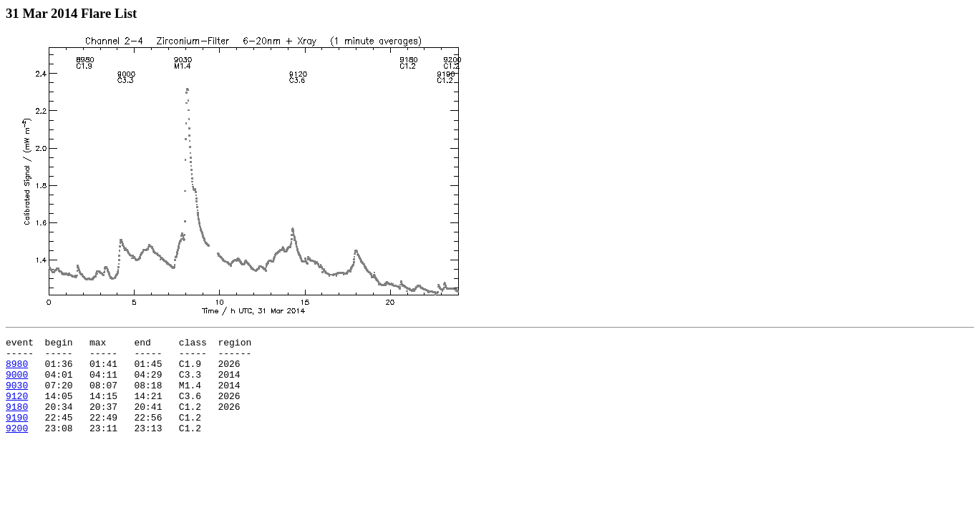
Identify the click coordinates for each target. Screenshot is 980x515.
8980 (17, 370)
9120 (17, 408)
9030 (17, 396)
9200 (17, 447)
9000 (17, 383)
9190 (17, 434)
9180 (17, 421)
